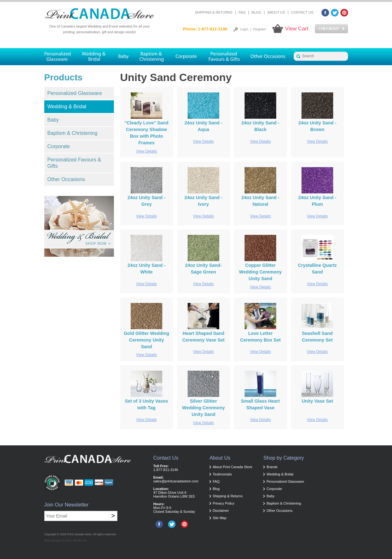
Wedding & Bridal (67, 107)
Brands (272, 467)
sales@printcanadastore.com (176, 481)
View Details (146, 151)
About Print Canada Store (232, 467)
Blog (256, 12)
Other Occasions (66, 179)
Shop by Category (283, 458)
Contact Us (302, 12)
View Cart (297, 29)
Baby (53, 120)
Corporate (59, 146)
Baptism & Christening (72, 133)
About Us (276, 12)
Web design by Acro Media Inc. (66, 540)
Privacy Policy (223, 503)
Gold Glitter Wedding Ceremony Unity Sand (146, 340)
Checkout (331, 29)
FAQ (242, 12)
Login (244, 29)
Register (260, 29)
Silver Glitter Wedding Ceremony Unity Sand (204, 408)
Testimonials (222, 474)
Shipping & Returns (214, 12)
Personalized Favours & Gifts (74, 163)
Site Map (219, 518)
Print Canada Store (79, 534)
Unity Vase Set (317, 401)
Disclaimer (221, 511)
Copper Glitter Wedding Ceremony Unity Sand (261, 272)
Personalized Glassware (75, 93)
